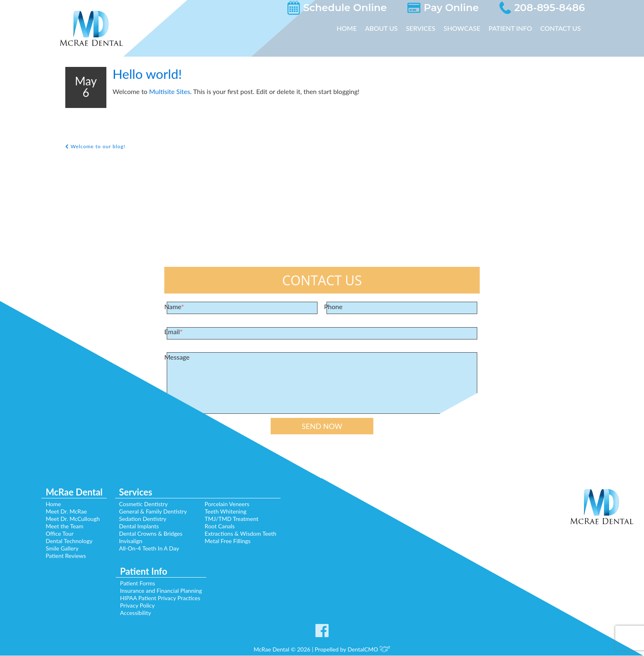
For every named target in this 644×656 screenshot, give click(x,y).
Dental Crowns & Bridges (151, 534)
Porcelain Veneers (231, 505)
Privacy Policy (135, 606)
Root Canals (223, 527)
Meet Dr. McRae (60, 512)
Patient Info (511, 28)
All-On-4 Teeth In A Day (149, 549)
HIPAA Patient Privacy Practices (159, 599)
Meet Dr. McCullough (67, 519)
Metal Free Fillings (231, 541)
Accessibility (133, 613)
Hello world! (154, 74)
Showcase (464, 28)
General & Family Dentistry (154, 512)
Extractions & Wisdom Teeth (245, 534)
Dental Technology (64, 541)
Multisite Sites (167, 92)
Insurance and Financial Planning (161, 591)
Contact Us (561, 28)
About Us (386, 28)
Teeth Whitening (229, 512)
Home (352, 28)
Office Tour (54, 534)
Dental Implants (139, 527)
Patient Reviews (60, 556)
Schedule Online (375, 8)
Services (424, 28)
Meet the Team (59, 527)
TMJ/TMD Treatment (235, 519)
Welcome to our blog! (97, 146)
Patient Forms (136, 584)
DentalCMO (371, 650)
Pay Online (470, 8)
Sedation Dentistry (143, 519)
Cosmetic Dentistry (143, 505)
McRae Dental (70, 494)
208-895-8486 (557, 8)
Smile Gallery (56, 549)
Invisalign (130, 541)
